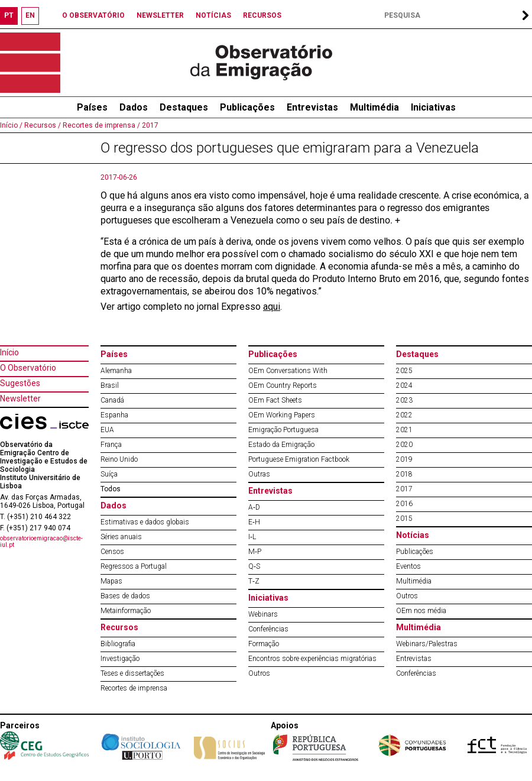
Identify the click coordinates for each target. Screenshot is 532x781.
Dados (134, 107)
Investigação (120, 659)
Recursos (119, 627)
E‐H (254, 522)
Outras (259, 474)
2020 (404, 445)
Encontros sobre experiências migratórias (312, 659)
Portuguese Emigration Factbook (299, 459)
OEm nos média (421, 611)
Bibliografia (118, 644)
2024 (404, 385)
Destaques (184, 107)
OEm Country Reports (283, 385)
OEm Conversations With (288, 371)
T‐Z (254, 581)
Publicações (247, 107)
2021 (404, 430)
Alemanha (116, 371)
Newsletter (20, 398)
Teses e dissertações (132, 673)
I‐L (252, 537)
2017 (149, 125)
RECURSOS (262, 15)
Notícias (413, 535)
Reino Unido (119, 459)
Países (114, 354)
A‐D (254, 507)
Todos (111, 489)
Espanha (114, 415)
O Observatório (28, 368)
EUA (107, 430)
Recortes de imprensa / (100, 125)
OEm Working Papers (282, 415)
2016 (404, 504)
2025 (404, 371)
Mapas (111, 581)
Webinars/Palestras (427, 644)
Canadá (112, 400)
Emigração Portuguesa (283, 430)
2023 (404, 400)
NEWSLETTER (160, 15)
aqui (272, 307)
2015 (404, 518)
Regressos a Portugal (134, 566)
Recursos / (42, 125)
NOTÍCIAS (213, 15)
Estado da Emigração (281, 445)
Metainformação (126, 611)
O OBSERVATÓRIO (93, 15)
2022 (404, 415)
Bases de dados (125, 596)
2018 (404, 474)
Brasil (110, 385)
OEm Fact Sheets (275, 400)
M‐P (255, 552)
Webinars (263, 614)
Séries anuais (121, 537)
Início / (11, 125)
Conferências (268, 629)
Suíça (109, 474)
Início (9, 352)
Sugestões (20, 383)
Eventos (408, 566)
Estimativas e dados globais (145, 522)
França (111, 445)
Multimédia (374, 107)
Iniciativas (433, 107)
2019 (404, 459)
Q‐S (254, 566)
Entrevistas (312, 107)
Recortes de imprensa (134, 688)
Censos (112, 552)
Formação (264, 644)
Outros (259, 673)
